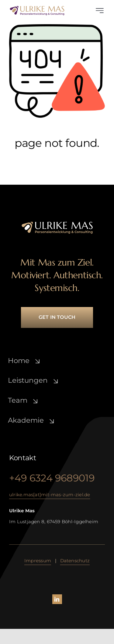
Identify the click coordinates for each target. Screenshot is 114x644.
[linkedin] (57, 599)
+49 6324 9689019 (52, 478)
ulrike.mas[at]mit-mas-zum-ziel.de (50, 495)
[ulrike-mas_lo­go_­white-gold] (57, 223)
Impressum (38, 561)
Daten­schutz (75, 561)
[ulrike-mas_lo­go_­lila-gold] (37, 8)
